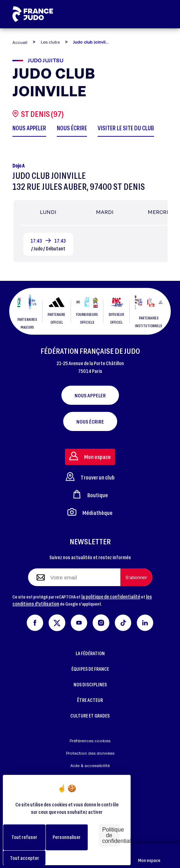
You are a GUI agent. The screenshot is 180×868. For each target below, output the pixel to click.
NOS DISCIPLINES (90, 684)
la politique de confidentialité (111, 597)
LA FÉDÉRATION (90, 653)
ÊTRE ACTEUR (90, 700)
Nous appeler (90, 395)
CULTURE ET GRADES (90, 716)
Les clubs (50, 42)
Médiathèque (90, 512)
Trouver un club (90, 476)
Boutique (90, 494)
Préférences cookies (90, 741)
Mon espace (149, 856)
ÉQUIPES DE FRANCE (90, 669)
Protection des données (90, 753)
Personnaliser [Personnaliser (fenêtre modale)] (67, 837)
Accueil (20, 42)
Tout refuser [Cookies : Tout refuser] (24, 837)
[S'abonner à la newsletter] (136, 577)
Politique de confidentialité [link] (111, 835)
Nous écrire (90, 421)
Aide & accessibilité (90, 765)
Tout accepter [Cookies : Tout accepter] (24, 858)
